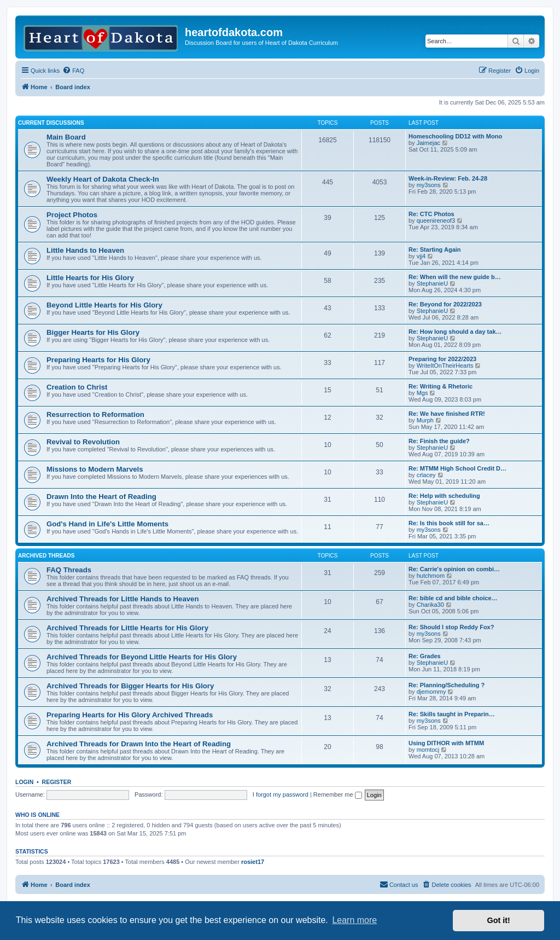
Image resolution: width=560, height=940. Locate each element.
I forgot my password (281, 794)
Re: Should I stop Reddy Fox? (451, 627)
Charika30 (430, 605)
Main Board (66, 137)
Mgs (422, 393)
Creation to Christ (77, 387)
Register (57, 782)
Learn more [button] (354, 920)
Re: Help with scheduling (444, 496)
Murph (425, 420)
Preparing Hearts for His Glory (98, 360)
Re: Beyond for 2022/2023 (445, 304)
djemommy (431, 692)
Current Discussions (51, 123)
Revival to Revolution (83, 442)
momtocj (428, 750)
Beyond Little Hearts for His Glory (104, 305)
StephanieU (433, 283)
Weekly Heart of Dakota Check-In (103, 179)
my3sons (429, 185)
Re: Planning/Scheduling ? (447, 685)
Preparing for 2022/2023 (442, 359)
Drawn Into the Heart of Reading (101, 497)
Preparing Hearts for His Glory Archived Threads (130, 715)
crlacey (426, 475)
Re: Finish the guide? (439, 441)
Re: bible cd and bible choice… (453, 598)
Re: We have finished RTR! (447, 414)
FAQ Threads (69, 570)
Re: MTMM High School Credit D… (457, 468)
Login (24, 782)
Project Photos (72, 215)
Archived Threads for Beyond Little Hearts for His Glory (142, 657)
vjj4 (421, 256)
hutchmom (431, 576)
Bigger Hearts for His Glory (93, 332)
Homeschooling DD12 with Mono (455, 136)
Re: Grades (425, 656)
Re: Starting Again (435, 249)
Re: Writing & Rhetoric (441, 386)
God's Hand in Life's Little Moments (107, 524)
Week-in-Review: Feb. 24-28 (448, 178)
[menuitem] (73, 71)
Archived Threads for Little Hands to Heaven (122, 599)
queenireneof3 (436, 221)
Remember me (338, 794)
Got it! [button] (499, 920)
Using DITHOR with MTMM (446, 743)
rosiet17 (253, 862)
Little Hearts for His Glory (90, 278)
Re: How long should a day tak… (455, 332)
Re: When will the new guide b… (455, 277)
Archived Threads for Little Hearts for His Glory (127, 628)
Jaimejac (428, 143)
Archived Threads (46, 556)
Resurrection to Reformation (95, 414)
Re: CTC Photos (431, 214)
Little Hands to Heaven (85, 250)
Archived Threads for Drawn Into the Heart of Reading (139, 744)
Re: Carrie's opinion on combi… (454, 569)
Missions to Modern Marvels (95, 469)
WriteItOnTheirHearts (445, 365)
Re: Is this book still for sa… (449, 523)
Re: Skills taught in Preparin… (452, 714)
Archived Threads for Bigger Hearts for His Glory (130, 686)
